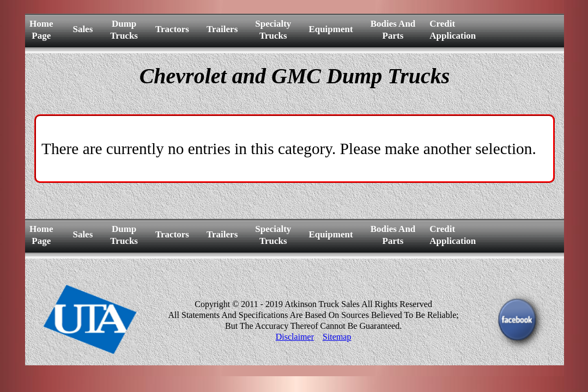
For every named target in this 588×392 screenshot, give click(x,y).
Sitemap (337, 337)
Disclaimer (295, 337)
